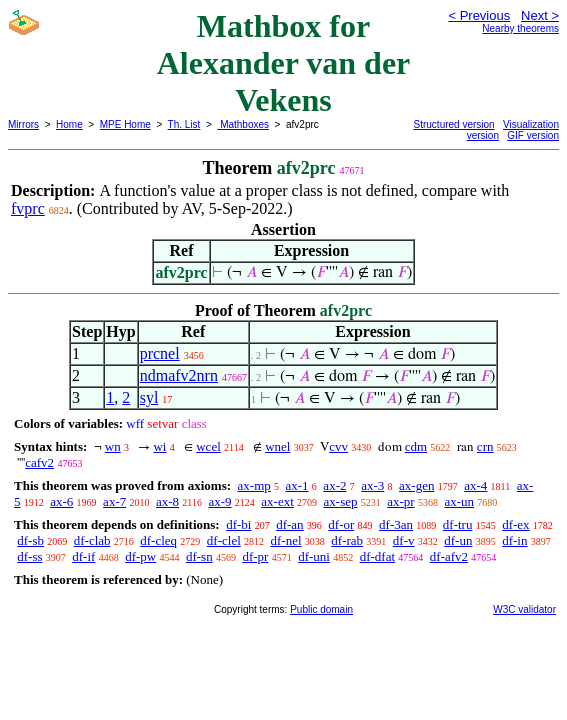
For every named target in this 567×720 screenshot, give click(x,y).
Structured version (454, 124)
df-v (404, 540)
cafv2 (39, 462)
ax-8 (167, 501)
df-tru (458, 524)
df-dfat (377, 556)
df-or (341, 524)
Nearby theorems (520, 28)
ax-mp (254, 485)
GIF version (533, 135)
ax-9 (219, 501)
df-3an (396, 524)
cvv (338, 446)
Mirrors (23, 124)
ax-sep (341, 501)
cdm (416, 446)
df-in (514, 540)
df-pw (140, 556)
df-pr (255, 556)
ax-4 (475, 485)
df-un (458, 540)
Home (69, 124)
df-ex (515, 524)
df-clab (92, 540)
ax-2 (334, 485)
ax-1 (297, 485)
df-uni (314, 556)
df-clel (224, 540)
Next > (540, 15)
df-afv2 (449, 556)
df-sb (30, 540)
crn (485, 446)
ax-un (459, 501)
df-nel (286, 540)
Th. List (184, 124)
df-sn (199, 556)
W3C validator (524, 609)
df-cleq (158, 540)
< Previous (479, 15)
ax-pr (400, 501)
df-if (83, 556)
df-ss (29, 556)
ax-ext (277, 501)
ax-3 (372, 485)
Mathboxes (243, 124)
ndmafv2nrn (179, 375)
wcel (208, 446)
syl (149, 397)
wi (159, 446)
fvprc (28, 208)
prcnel (160, 353)
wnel (277, 446)
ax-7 (114, 501)
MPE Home (125, 124)
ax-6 (61, 501)
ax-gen (416, 485)
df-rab (347, 540)
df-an (289, 524)
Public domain (321, 609)
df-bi (238, 524)
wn (113, 446)
